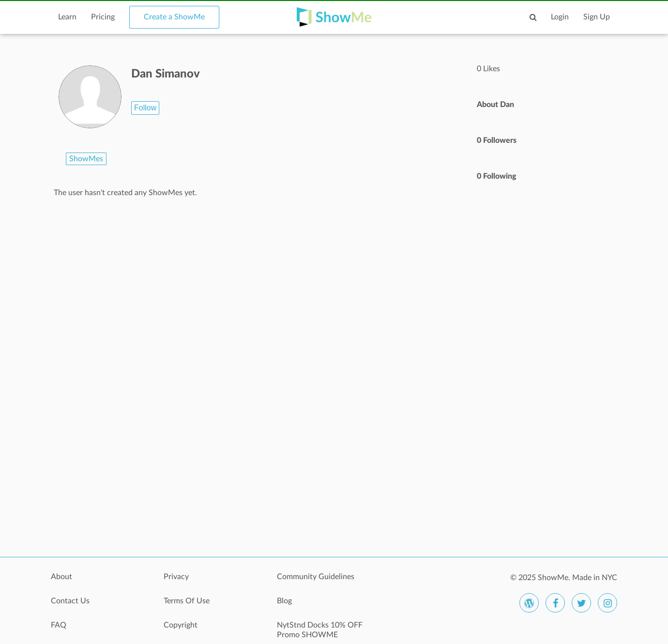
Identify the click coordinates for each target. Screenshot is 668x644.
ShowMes (86, 159)
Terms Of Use (187, 601)
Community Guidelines (316, 577)
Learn (67, 17)
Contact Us (70, 601)
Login (560, 17)
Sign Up (597, 17)
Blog (284, 601)
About (61, 577)
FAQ (59, 625)
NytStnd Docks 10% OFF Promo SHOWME (320, 630)
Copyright (181, 625)
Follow (145, 108)
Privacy (176, 577)
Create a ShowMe (174, 17)
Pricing (103, 17)
